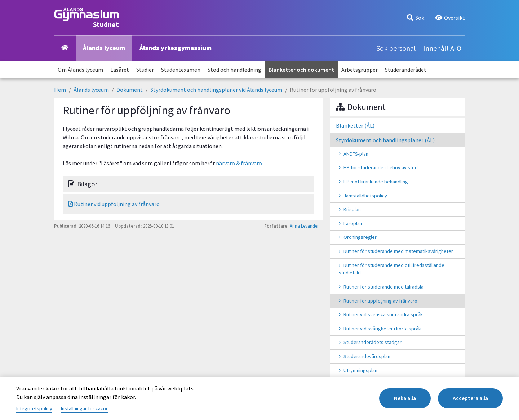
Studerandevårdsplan (367, 356)
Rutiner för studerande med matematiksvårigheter (398, 251)
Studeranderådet (406, 70)
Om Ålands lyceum (80, 70)
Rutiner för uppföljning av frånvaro (380, 301)
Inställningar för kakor (84, 408)
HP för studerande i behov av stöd (381, 167)
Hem (60, 90)
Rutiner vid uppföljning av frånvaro (114, 204)
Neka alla (402, 398)
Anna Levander (304, 226)
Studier (145, 70)
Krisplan (352, 209)
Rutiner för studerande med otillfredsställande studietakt (392, 269)
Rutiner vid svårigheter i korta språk (382, 329)
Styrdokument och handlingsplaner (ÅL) (385, 140)
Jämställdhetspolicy (365, 196)
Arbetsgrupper (360, 70)
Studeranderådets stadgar (372, 342)
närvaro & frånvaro (239, 163)
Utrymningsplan (360, 370)
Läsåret (120, 70)
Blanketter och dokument (301, 70)
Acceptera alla (469, 398)
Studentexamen (181, 70)
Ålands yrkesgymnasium (176, 48)
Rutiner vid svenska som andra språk (383, 314)
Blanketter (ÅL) (355, 125)
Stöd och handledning (234, 70)
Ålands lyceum (104, 48)
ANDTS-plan (356, 154)
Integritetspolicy (34, 408)
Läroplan (353, 223)
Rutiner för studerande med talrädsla (383, 287)
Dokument (130, 90)
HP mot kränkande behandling (376, 182)
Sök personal (396, 48)
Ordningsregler (360, 237)
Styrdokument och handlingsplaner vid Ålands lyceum (216, 90)
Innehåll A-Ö (442, 48)
